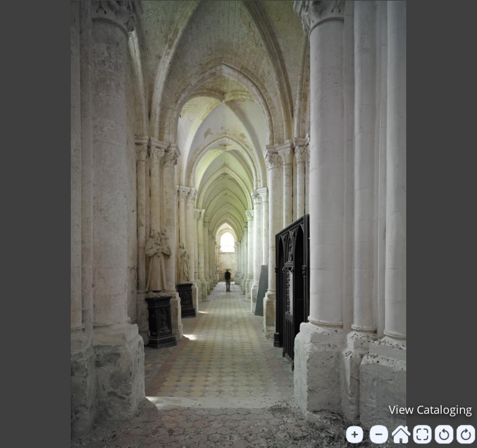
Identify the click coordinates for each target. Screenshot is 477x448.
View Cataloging (430, 409)
